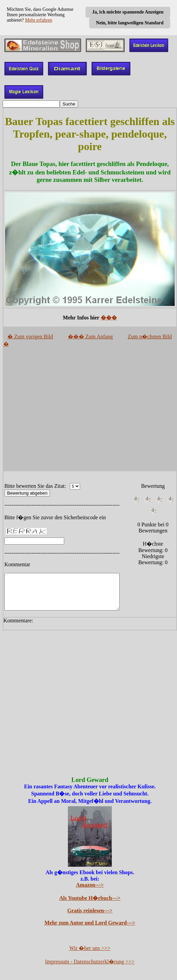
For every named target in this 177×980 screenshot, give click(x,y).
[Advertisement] (90, 412)
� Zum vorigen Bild (30, 337)
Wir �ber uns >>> (90, 949)
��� (109, 318)
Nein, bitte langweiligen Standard (130, 23)
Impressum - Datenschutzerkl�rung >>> (90, 962)
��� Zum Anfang (90, 337)
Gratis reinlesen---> (90, 911)
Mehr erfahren (39, 20)
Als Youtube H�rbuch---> (90, 899)
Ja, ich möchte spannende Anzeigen (128, 12)
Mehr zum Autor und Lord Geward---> (90, 923)
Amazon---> (90, 886)
